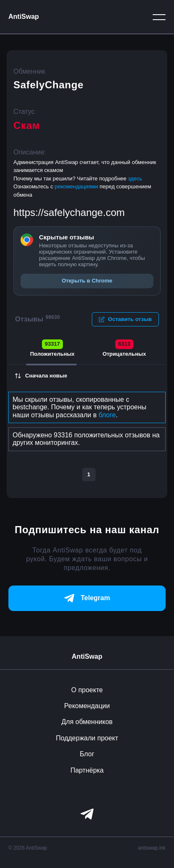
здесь (135, 178)
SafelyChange (48, 85)
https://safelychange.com (69, 212)
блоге (107, 415)
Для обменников (87, 722)
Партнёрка (87, 770)
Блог (87, 754)
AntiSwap (24, 17)
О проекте (87, 690)
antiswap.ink (152, 848)
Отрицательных (124, 348)
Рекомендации (87, 706)
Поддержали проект (87, 738)
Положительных (52, 348)
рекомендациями (77, 186)
